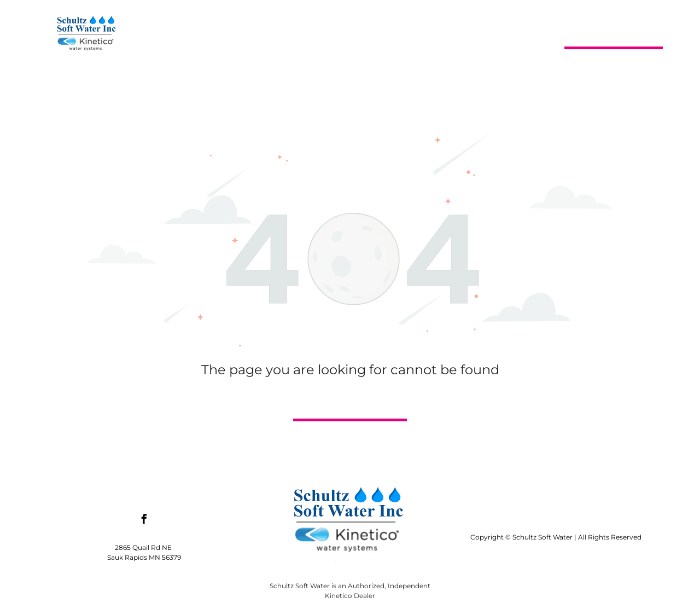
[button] (334, 34)
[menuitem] (202, 34)
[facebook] (144, 493)
